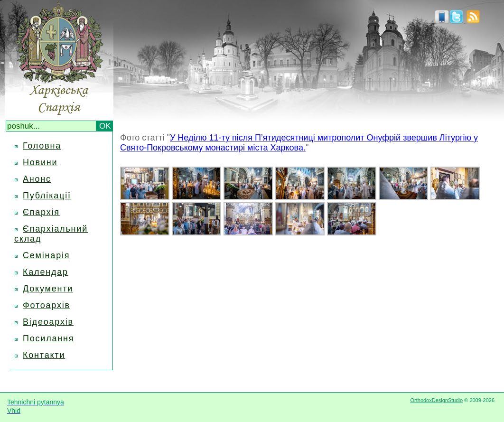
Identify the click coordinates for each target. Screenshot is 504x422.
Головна (42, 146)
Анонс (37, 179)
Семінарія (46, 255)
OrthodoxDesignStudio (436, 400)
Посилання (48, 338)
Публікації (47, 196)
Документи (48, 289)
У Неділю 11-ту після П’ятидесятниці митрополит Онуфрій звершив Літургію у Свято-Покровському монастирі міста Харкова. (299, 143)
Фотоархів (47, 305)
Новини (40, 162)
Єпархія (41, 212)
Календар (46, 272)
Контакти (44, 355)
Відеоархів (48, 322)
